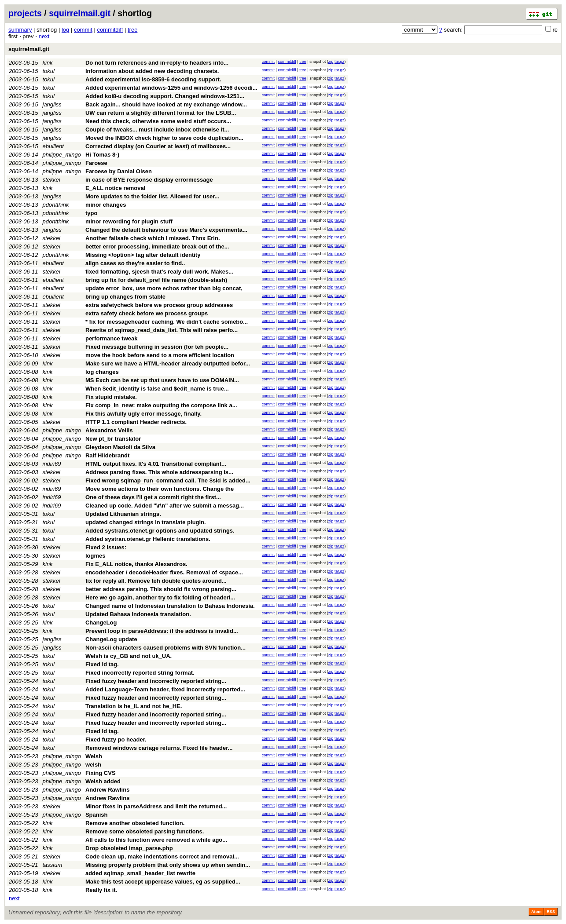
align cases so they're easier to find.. (135, 263)
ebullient (53, 146)
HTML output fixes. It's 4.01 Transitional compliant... (156, 464)
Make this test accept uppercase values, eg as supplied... (163, 882)
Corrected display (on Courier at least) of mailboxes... (158, 146)
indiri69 (52, 464)
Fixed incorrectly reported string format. (140, 673)
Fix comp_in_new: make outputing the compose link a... (161, 405)
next (44, 36)
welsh (93, 765)
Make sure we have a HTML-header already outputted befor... (168, 363)
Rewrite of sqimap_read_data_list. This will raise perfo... (162, 330)
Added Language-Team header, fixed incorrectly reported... (165, 689)
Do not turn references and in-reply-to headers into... (157, 63)
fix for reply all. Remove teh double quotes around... (156, 581)
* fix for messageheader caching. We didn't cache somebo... (167, 322)
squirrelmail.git (80, 13)
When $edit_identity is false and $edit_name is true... (157, 389)
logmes (96, 556)
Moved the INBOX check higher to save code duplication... (164, 138)
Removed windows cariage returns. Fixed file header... (159, 748)
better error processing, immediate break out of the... (157, 247)
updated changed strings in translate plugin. (146, 522)
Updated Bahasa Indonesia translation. (138, 614)
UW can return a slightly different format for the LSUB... (161, 113)
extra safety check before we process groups (147, 313)
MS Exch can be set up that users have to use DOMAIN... (162, 380)
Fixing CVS (101, 773)
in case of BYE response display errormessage (149, 180)
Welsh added (103, 781)
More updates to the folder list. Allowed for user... (152, 196)
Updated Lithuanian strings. (123, 514)
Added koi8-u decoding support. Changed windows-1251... (165, 96)
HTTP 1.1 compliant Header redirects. (136, 422)
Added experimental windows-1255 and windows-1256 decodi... (171, 88)
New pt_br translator (113, 439)
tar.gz (339, 62)
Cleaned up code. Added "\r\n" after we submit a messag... (165, 506)
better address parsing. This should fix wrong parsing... (161, 589)
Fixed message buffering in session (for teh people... (157, 347)
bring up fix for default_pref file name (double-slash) (156, 280)
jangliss (52, 104)
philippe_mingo (62, 155)
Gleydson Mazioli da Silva (120, 447)
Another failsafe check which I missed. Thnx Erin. (153, 238)
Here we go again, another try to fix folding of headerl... (160, 597)
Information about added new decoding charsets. (152, 71)
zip (331, 62)
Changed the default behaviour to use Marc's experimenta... (166, 230)
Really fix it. (101, 890)
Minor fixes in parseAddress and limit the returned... (156, 806)
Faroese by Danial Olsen (119, 171)
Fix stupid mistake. (111, 397)
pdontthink (56, 205)
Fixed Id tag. (102, 731)
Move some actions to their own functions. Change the (160, 489)
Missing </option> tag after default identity (143, 255)
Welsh (94, 756)
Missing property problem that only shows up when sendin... (168, 865)
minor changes (106, 205)
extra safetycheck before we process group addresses (159, 305)
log (65, 30)
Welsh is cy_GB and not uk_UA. (129, 656)
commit (83, 30)
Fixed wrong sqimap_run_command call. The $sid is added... (168, 480)
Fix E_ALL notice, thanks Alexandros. (136, 564)
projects (25, 13)
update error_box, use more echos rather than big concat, (164, 288)
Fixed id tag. (102, 664)
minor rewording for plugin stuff (129, 221)
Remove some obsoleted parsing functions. (145, 831)
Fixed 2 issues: (106, 547)
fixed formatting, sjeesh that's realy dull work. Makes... (159, 272)
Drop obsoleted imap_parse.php (129, 848)
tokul (49, 71)
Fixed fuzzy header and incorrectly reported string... (156, 681)
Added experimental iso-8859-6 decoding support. (153, 79)
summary (20, 30)
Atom (536, 912)
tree (132, 30)
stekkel (51, 180)
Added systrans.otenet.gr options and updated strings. (160, 531)
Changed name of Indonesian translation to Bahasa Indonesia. (170, 606)
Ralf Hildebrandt (107, 455)
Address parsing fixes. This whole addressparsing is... (159, 472)
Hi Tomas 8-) (102, 155)
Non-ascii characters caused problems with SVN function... (165, 648)
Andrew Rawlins (107, 790)
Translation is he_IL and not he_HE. (134, 706)
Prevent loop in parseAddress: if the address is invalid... (162, 631)
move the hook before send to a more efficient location (160, 355)
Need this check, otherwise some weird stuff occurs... (158, 121)
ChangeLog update (111, 639)
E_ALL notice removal (115, 188)
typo (91, 213)
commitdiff (110, 30)
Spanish (97, 815)
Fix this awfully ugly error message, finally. (143, 414)
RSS (551, 912)
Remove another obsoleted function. (135, 823)
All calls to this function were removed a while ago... (156, 840)
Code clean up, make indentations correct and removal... (162, 856)
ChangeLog (101, 623)
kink (48, 63)
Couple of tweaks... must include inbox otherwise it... (157, 130)
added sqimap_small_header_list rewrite (140, 873)
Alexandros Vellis (109, 430)
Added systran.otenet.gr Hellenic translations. (148, 539)
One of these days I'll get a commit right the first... (153, 497)
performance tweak (112, 338)
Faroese (96, 163)
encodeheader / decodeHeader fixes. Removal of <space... (164, 572)
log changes (102, 372)
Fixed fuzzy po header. (116, 740)
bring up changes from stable (125, 297)
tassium (53, 865)
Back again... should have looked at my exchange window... (166, 104)
